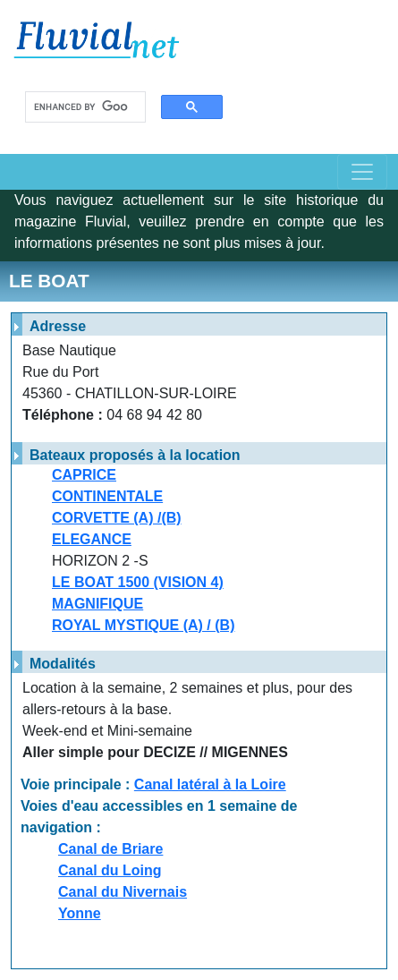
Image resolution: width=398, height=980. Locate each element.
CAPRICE (84, 475)
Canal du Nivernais (123, 892)
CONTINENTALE (107, 496)
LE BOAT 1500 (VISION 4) (138, 582)
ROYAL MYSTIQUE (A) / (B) (143, 625)
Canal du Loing (110, 870)
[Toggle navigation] (362, 172)
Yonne (80, 913)
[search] (81, 107)
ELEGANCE (92, 539)
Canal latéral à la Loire (210, 784)
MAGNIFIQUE (97, 604)
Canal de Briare (110, 849)
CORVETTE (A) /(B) (117, 518)
